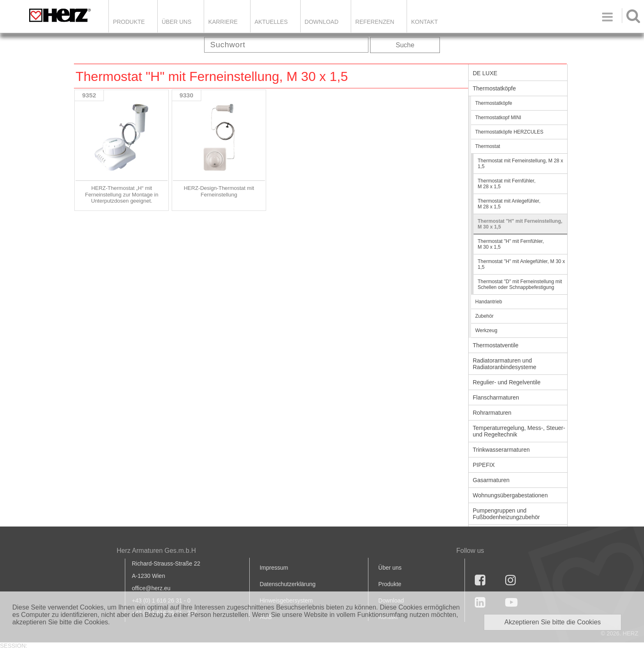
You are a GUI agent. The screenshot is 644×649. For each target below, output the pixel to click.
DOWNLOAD (322, 22)
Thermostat (488, 146)
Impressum (274, 568)
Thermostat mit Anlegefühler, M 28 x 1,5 (509, 204)
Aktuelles (271, 22)
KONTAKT (424, 22)
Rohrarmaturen (492, 413)
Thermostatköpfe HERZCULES (509, 132)
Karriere (223, 22)
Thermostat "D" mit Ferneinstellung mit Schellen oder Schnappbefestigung (520, 284)
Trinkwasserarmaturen (501, 450)
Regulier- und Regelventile (507, 382)
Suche (405, 45)
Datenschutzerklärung (287, 584)
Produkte (129, 22)
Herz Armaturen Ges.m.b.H (156, 551)
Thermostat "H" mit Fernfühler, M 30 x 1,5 (511, 244)
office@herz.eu (151, 588)
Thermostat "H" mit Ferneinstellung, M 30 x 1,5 (520, 224)
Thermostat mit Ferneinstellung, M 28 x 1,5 (520, 164)
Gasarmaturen (491, 480)
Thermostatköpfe (494, 88)
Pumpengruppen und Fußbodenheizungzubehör (506, 514)
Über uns (390, 568)
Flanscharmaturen (496, 397)
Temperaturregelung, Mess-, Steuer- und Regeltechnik (519, 431)
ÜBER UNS (177, 22)
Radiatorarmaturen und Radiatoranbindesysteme (505, 364)
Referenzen (375, 22)
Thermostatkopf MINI (498, 118)
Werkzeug (486, 330)
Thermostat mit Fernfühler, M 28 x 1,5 (507, 184)
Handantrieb (489, 302)
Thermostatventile (496, 345)
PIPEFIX (484, 465)
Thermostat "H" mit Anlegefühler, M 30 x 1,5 (521, 264)
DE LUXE (485, 73)
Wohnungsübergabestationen (510, 495)
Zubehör (484, 316)
